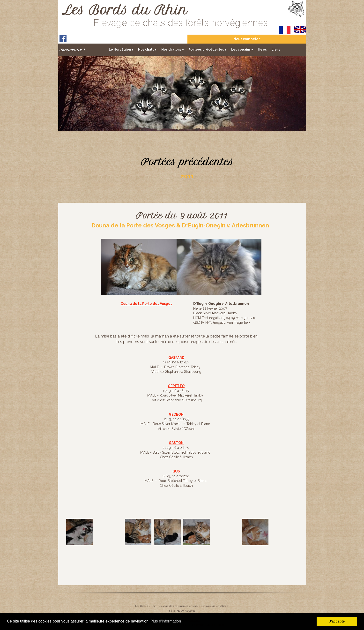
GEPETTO (176, 386)
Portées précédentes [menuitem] (208, 49)
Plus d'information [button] (166, 621)
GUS (176, 471)
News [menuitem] (262, 49)
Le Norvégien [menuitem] (121, 49)
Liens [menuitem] (276, 49)
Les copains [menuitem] (242, 49)
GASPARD (176, 358)
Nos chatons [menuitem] (173, 49)
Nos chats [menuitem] (147, 49)
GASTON (176, 443)
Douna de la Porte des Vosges (146, 304)
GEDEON (176, 414)
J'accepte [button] (337, 621)
